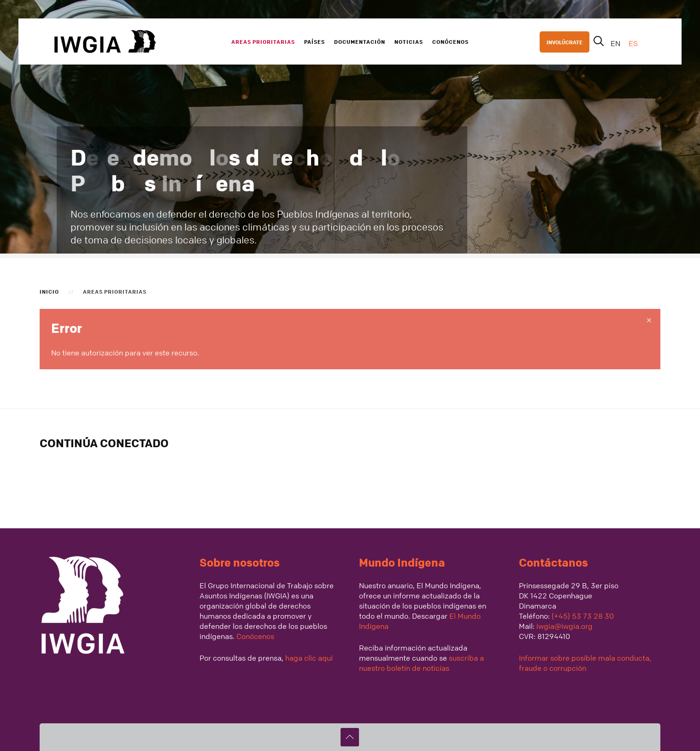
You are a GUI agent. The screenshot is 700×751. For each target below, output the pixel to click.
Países (315, 41)
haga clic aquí (308, 658)
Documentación (360, 41)
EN (616, 43)
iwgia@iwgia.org (565, 626)
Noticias (409, 41)
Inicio (49, 291)
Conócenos (450, 41)
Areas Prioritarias (263, 41)
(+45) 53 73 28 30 (583, 616)
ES (633, 43)
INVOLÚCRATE (565, 42)
